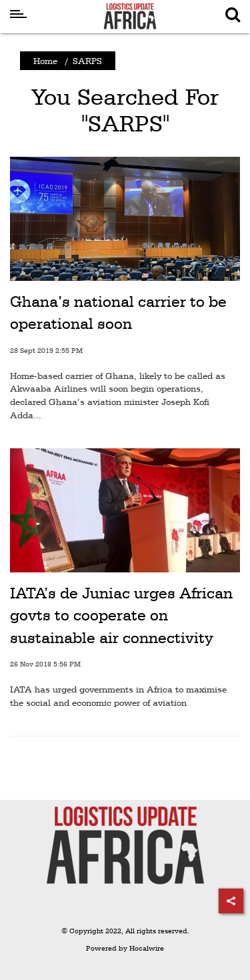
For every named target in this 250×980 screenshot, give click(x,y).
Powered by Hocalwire (125, 948)
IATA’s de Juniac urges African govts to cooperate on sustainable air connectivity (121, 615)
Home (45, 61)
